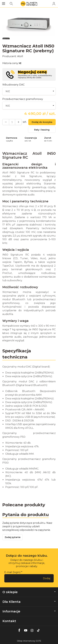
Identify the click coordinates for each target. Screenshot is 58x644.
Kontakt (9, 621)
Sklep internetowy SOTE (29, 641)
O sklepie (29, 592)
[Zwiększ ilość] (6, 122)
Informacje (29, 611)
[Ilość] (12, 122)
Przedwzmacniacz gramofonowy (23, 99)
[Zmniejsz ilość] (18, 122)
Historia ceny (12, 63)
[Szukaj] (11, 4)
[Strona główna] (29, 4)
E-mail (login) (12, 572)
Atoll (20, 56)
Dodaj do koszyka (42, 122)
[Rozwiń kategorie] (4, 4)
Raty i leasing (42, 130)
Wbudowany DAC (13, 85)
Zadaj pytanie (13, 537)
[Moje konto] (54, 4)
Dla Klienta (29, 602)
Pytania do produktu (26, 515)
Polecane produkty (24, 505)
